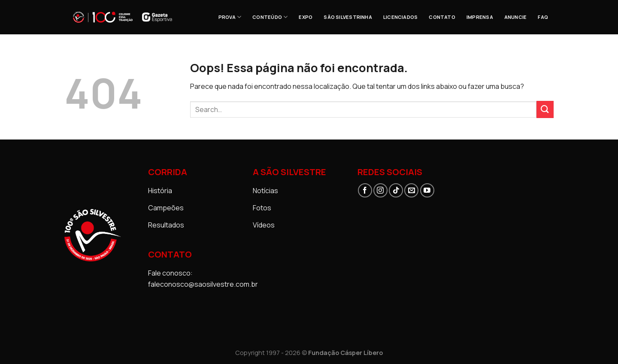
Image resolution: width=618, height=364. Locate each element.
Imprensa (480, 17)
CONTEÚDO (270, 17)
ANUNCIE (516, 17)
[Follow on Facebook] (365, 190)
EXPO (306, 17)
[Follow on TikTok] (396, 190)
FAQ (543, 17)
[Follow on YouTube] (427, 190)
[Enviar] (545, 109)
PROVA (230, 17)
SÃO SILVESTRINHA (348, 17)
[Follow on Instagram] (380, 190)
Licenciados (400, 17)
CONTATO (442, 17)
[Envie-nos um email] (411, 190)
